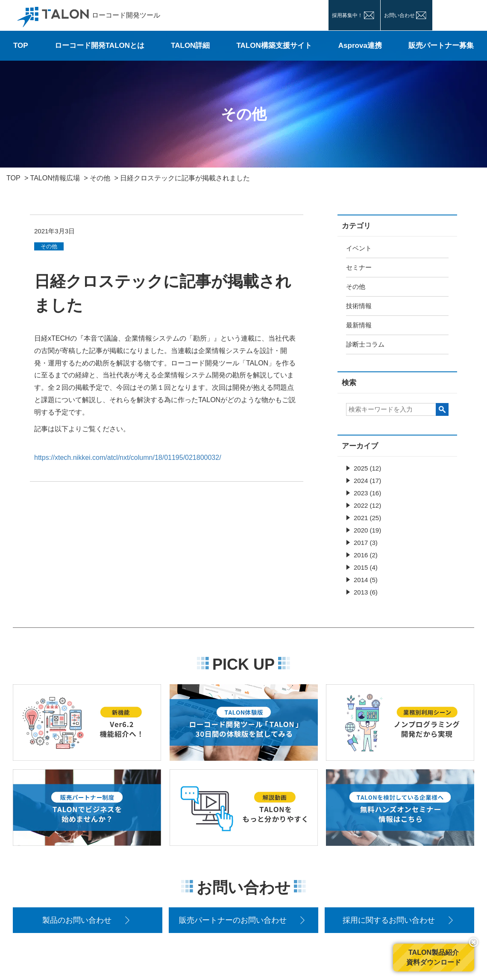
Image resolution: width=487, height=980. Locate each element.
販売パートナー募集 (441, 46)
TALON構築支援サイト (274, 46)
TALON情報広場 (55, 178)
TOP (21, 46)
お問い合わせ (399, 15)
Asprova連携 (360, 46)
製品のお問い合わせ (77, 920)
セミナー (359, 267)
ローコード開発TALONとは (100, 46)
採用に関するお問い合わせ (389, 920)
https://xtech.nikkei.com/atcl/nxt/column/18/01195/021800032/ (128, 458)
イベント (359, 248)
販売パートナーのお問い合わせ (233, 920)
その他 (356, 287)
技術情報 (359, 306)
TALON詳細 (190, 46)
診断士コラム (365, 344)
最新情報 (359, 325)
